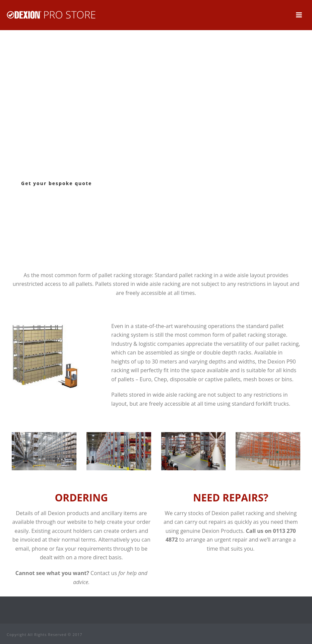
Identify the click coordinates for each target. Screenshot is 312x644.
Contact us (104, 573)
